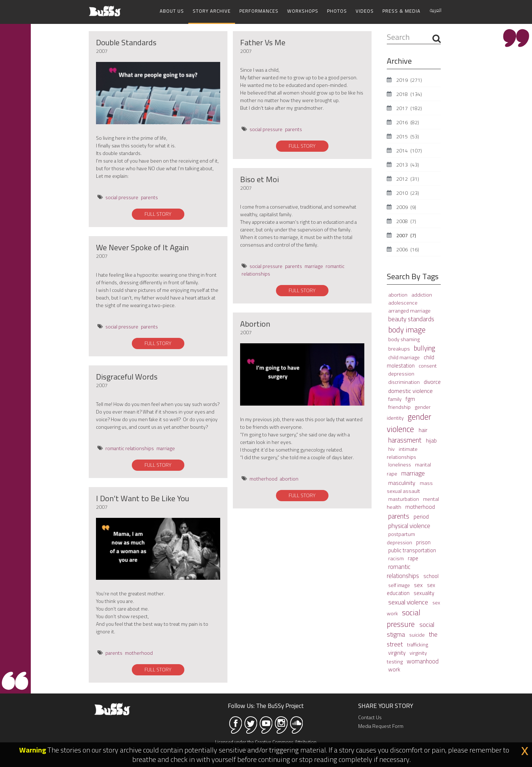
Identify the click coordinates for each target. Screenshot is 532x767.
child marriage (405, 357)
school (431, 576)
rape (413, 558)
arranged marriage (409, 311)
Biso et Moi (259, 179)
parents (149, 197)
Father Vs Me (263, 42)
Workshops (303, 11)
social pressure (122, 197)
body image (407, 330)
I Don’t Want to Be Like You (143, 498)
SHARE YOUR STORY (386, 706)
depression (401, 374)
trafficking (418, 645)
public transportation (412, 550)
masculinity (403, 483)
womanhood (423, 661)
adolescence (403, 303)
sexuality (424, 593)
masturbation (404, 499)
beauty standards (411, 319)
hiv (392, 449)
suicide (418, 635)
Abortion (255, 324)
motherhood (139, 653)
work (394, 669)
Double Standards (126, 42)
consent (428, 366)
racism (397, 558)
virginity (397, 653)
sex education (411, 589)
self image (400, 585)
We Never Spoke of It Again (142, 247)
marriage (166, 448)
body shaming (404, 339)
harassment (406, 440)
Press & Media (401, 11)
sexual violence (409, 602)
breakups (400, 349)
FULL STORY (158, 214)
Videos (365, 11)
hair (423, 430)
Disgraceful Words (127, 377)
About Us (172, 11)
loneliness (400, 465)
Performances (259, 11)
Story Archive (212, 11)
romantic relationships (130, 448)
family (395, 399)
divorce (432, 382)
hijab (431, 441)
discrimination (405, 382)
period (421, 516)
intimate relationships (402, 453)
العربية (436, 10)
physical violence (409, 526)
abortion (289, 479)
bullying (425, 348)
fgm (410, 399)
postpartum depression (401, 538)
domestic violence (410, 391)
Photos (337, 11)
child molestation (410, 361)
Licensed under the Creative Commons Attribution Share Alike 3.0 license (266, 746)
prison (423, 542)
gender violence (409, 423)
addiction (422, 295)
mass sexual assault (410, 487)
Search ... (387, 32)
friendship (400, 407)
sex (419, 585)
